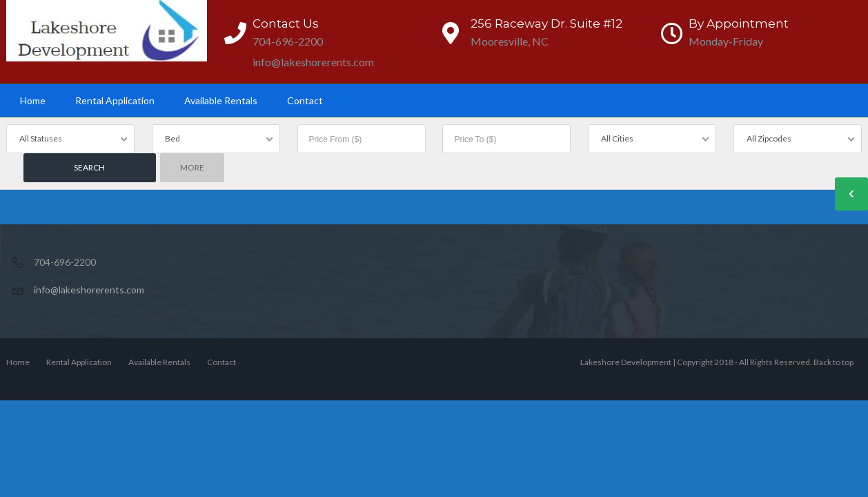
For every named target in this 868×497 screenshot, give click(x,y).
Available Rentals (221, 100)
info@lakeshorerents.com (89, 290)
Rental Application (115, 100)
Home (33, 100)
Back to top (834, 362)
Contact (305, 100)
